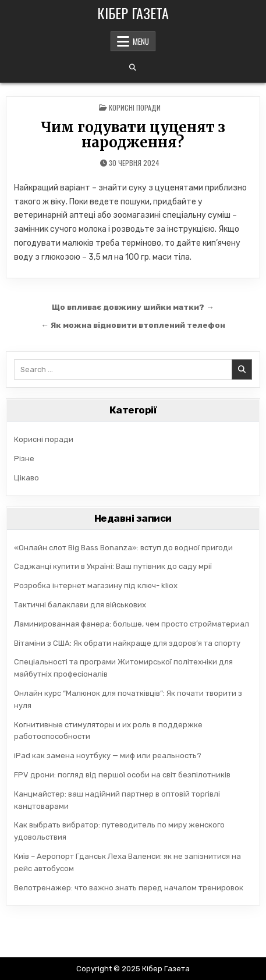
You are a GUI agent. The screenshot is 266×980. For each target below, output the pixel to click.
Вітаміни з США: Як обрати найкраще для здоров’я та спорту (127, 643)
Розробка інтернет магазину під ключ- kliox (96, 585)
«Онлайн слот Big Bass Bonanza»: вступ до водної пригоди (123, 548)
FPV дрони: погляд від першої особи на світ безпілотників (122, 775)
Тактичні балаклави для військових (80, 605)
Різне (24, 459)
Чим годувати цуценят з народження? (133, 135)
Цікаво (26, 478)
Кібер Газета (133, 13)
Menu (141, 41)
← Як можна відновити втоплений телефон (133, 325)
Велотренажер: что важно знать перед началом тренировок (129, 888)
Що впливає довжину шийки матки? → (133, 307)
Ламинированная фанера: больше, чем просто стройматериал (132, 624)
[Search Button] (133, 68)
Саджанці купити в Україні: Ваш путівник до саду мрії (113, 566)
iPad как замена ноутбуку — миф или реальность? (108, 756)
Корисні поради (135, 107)
